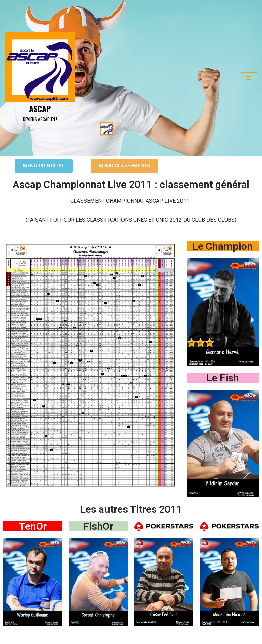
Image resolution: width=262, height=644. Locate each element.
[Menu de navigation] (249, 78)
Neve (10, 636)
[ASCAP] (40, 78)
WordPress (65, 636)
